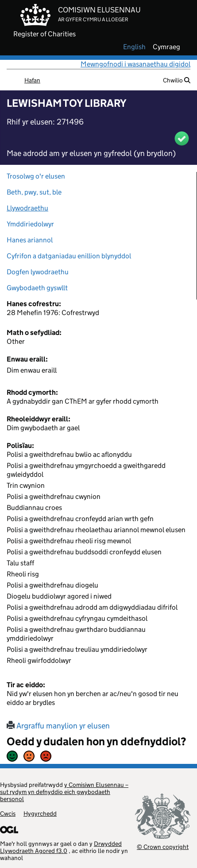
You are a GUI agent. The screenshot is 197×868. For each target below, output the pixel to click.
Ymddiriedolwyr (30, 224)
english (134, 47)
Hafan (32, 80)
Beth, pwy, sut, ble (34, 192)
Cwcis (8, 814)
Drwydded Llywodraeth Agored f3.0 (61, 847)
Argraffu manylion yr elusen (58, 726)
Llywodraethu (27, 208)
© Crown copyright (163, 847)
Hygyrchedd (40, 814)
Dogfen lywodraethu (38, 272)
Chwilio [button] (177, 80)
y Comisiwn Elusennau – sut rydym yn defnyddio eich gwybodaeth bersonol (64, 792)
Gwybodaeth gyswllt (37, 288)
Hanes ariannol (30, 240)
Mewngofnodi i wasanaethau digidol (135, 64)
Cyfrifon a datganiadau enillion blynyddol (69, 256)
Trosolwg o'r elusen (36, 176)
